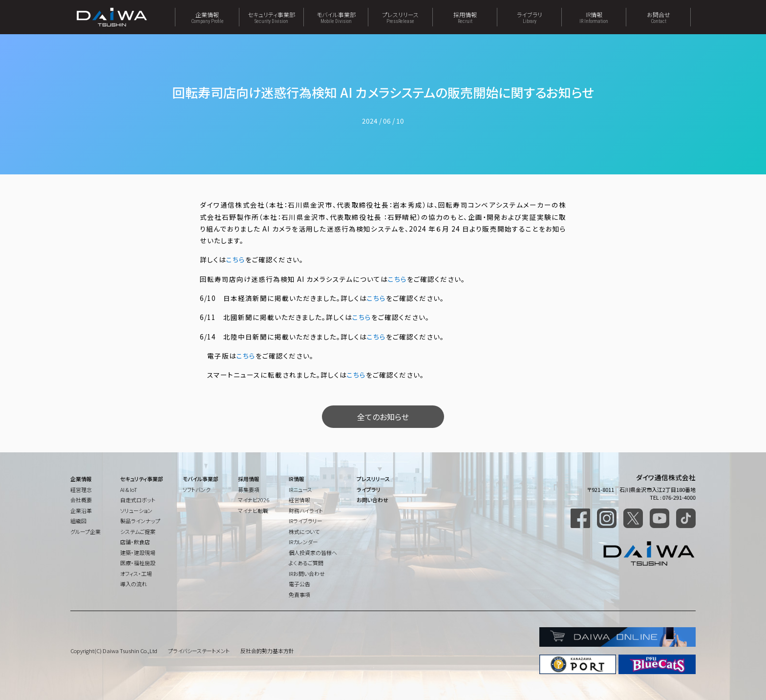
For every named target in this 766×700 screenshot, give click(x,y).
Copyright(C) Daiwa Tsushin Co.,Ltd (114, 651)
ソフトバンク (197, 489)
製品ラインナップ (140, 521)
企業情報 (207, 17)
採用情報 (465, 17)
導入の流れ (134, 584)
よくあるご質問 (306, 563)
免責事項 (299, 594)
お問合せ (658, 17)
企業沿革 (81, 510)
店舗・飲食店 (135, 542)
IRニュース (300, 489)
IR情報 (594, 17)
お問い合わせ (372, 500)
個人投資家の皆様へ (313, 552)
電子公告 (299, 584)
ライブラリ (529, 17)
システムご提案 (138, 531)
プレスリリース (400, 17)
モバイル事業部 (336, 17)
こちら (236, 259)
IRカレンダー (303, 542)
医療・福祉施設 (138, 563)
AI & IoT (129, 489)
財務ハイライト (306, 510)
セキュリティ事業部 (271, 17)
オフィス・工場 (136, 573)
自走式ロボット (138, 500)
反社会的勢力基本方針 (267, 651)
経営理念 (81, 489)
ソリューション (136, 510)
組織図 (78, 521)
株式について (304, 531)
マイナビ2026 (254, 500)
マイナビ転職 (253, 510)
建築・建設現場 (138, 552)
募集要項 (249, 489)
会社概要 (81, 500)
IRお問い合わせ (307, 573)
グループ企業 (85, 531)
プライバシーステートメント (199, 651)
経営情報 (299, 500)
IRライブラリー (306, 521)
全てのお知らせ (383, 417)
